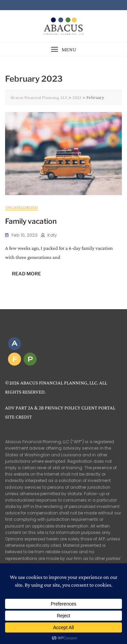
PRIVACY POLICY (62, 408)
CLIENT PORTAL (98, 408)
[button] (63, 49)
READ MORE (26, 274)
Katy (52, 235)
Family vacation (31, 221)
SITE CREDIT (18, 417)
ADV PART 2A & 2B (24, 408)
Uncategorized (22, 207)
